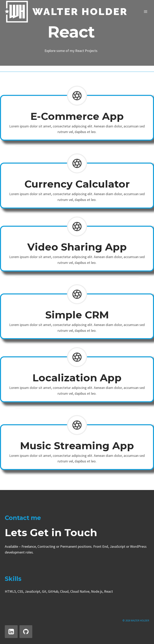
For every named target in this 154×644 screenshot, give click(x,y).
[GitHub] (26, 632)
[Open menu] (145, 12)
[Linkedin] (11, 632)
